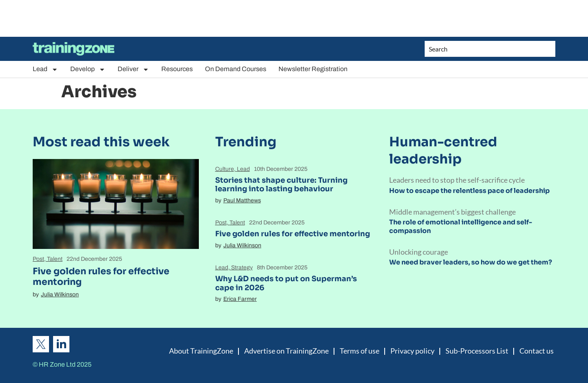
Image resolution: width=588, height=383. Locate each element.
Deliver (133, 69)
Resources (177, 69)
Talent (55, 259)
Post (38, 259)
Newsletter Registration (313, 69)
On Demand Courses (236, 69)
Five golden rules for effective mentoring (101, 277)
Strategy (242, 268)
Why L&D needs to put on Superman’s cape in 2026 (286, 283)
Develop (88, 69)
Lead (45, 69)
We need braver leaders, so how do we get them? (471, 262)
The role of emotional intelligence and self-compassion (461, 226)
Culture (225, 169)
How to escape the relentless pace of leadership (469, 191)
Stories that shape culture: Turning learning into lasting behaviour (281, 185)
